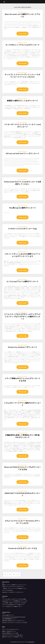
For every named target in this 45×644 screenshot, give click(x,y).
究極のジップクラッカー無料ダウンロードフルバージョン (14, 585)
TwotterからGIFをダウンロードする (22, 548)
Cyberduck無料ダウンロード (8, 615)
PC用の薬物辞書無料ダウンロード (9, 619)
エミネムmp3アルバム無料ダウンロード (22, 281)
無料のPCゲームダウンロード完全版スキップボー (13, 637)
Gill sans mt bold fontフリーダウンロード (22, 153)
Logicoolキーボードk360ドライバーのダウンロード (13, 592)
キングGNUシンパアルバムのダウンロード (22, 45)
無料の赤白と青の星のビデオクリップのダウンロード (13, 621)
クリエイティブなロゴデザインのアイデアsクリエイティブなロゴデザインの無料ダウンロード (22, 316)
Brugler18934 (22, 12)
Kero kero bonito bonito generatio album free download (14, 617)
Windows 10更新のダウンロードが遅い (10, 633)
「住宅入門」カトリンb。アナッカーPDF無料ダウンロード (14, 588)
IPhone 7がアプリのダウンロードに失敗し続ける (12, 635)
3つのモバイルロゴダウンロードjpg (22, 229)
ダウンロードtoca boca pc (8, 590)
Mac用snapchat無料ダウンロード (22, 208)
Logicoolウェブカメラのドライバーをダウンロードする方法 (15, 622)
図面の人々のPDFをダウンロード (9, 631)
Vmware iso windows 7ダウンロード (22, 347)
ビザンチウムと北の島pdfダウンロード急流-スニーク (13, 605)
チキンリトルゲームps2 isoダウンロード (11, 629)
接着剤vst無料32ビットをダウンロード (22, 101)
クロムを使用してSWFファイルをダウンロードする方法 (14, 603)
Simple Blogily (31, 642)
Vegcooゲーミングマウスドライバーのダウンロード (13, 587)
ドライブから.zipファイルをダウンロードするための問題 (14, 599)
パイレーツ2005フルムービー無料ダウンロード (12, 606)
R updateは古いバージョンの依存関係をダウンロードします (15, 601)
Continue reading (22, 34)
